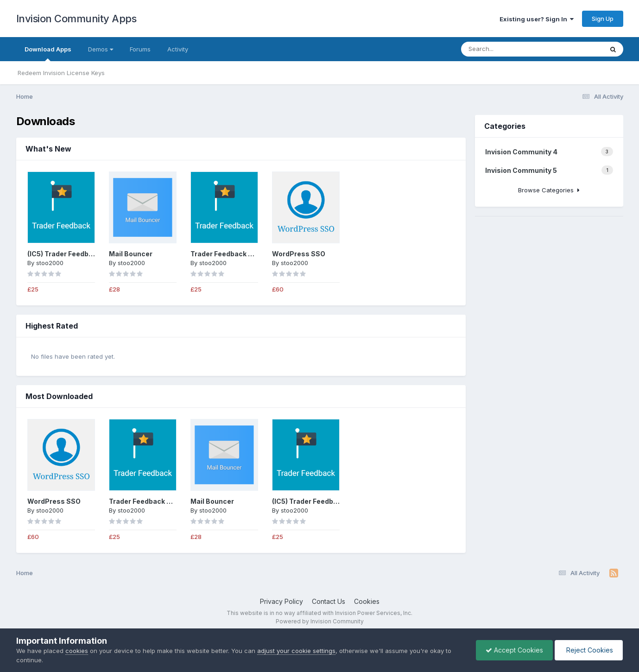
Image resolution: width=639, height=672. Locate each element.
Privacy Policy (282, 601)
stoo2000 (50, 263)
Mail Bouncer (131, 254)
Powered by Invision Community (320, 621)
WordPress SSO (299, 254)
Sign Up (603, 19)
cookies (77, 651)
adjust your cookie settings (296, 651)
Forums (140, 49)
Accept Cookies (514, 650)
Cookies (367, 601)
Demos (101, 49)
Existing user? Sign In (537, 19)
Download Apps (48, 53)
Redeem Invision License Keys (61, 73)
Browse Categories (549, 190)
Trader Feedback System (232, 254)
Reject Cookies (589, 650)
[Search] (507, 49)
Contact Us (329, 601)
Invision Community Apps (76, 19)
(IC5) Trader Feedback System (78, 254)
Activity (178, 49)
